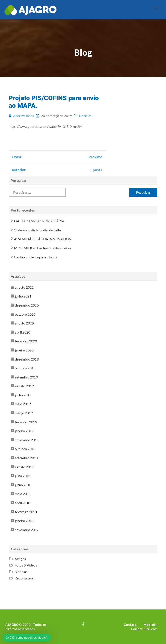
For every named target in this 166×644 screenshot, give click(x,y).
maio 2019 (23, 404)
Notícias (21, 572)
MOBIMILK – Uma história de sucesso (42, 248)
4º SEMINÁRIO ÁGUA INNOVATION (43, 239)
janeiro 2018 (24, 521)
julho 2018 (23, 476)
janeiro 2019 (24, 431)
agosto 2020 (24, 323)
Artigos (20, 559)
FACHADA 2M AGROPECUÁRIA (39, 221)
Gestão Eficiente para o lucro (35, 257)
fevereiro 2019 (26, 422)
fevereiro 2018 (26, 512)
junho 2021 (23, 296)
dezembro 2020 (27, 305)
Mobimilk (150, 625)
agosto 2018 (24, 467)
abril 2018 (23, 503)
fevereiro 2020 (26, 341)
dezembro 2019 (27, 359)
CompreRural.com (144, 629)
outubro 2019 (25, 368)
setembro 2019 (26, 377)
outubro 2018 (25, 449)
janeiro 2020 (24, 350)
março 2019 (24, 413)
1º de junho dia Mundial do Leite (38, 230)
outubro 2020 (25, 314)
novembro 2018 (27, 440)
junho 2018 (23, 485)
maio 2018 (23, 494)
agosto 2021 (24, 287)
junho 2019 (23, 395)
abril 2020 (23, 332)
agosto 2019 (24, 386)
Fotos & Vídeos (26, 565)
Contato (130, 625)
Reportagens (24, 578)
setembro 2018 (26, 458)
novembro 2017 (27, 530)
